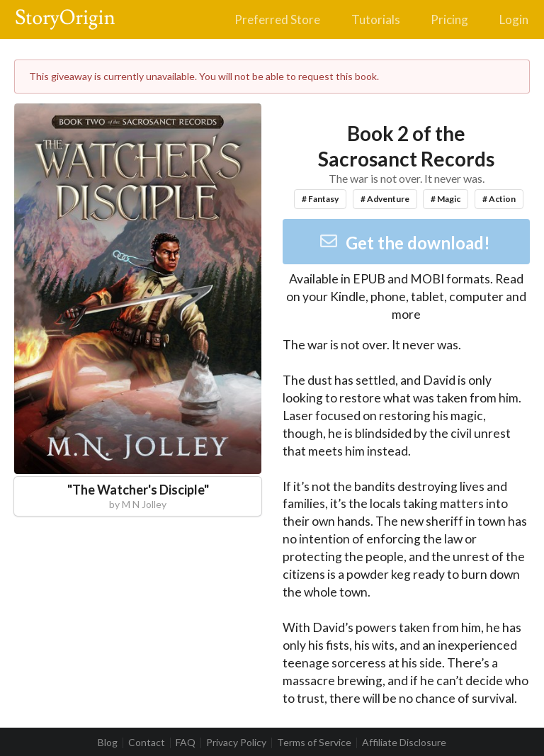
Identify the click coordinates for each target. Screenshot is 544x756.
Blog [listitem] (108, 743)
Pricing (449, 19)
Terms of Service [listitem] (314, 743)
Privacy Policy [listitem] (236, 743)
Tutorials (376, 19)
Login (514, 19)
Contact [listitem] (147, 743)
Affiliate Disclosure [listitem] (404, 743)
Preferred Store (277, 19)
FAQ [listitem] (186, 743)
